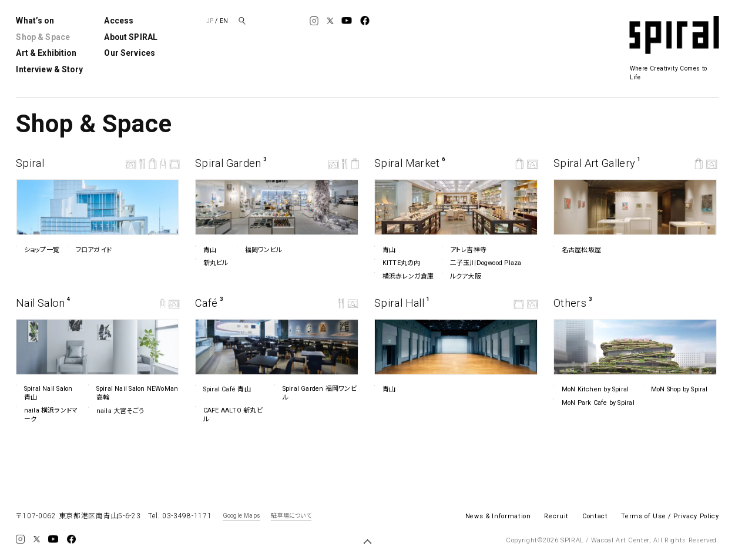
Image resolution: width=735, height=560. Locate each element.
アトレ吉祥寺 (464, 250)
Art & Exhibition (46, 53)
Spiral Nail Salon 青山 (44, 393)
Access (119, 21)
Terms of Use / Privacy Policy (670, 516)
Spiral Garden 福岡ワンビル (316, 393)
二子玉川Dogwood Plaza (481, 263)
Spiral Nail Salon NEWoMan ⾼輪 (133, 393)
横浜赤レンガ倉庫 (404, 276)
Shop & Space (43, 37)
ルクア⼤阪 (462, 276)
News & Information (498, 516)
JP (210, 21)
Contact (595, 516)
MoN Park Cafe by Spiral (594, 403)
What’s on (35, 21)
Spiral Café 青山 (223, 389)
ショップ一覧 (38, 250)
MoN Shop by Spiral (675, 389)
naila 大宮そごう (116, 411)
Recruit (556, 516)
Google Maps (241, 516)
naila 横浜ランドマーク (47, 415)
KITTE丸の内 (397, 263)
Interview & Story (49, 69)
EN (224, 21)
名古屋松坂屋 (577, 250)
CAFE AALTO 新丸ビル (229, 415)
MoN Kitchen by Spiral (591, 389)
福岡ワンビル (259, 250)
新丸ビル (212, 263)
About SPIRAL (131, 37)
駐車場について (291, 516)
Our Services (130, 53)
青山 (206, 250)
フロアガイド (90, 250)
